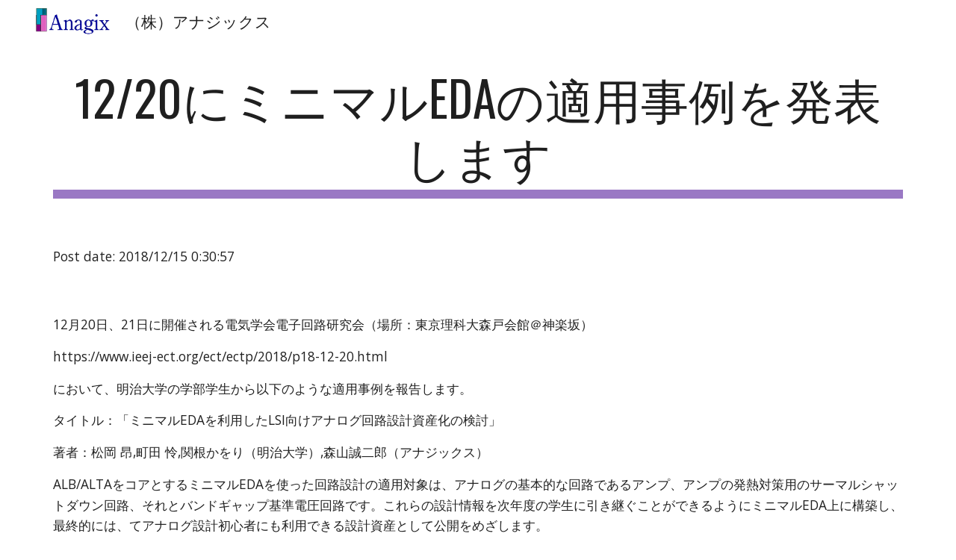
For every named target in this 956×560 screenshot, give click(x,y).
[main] (478, 134)
